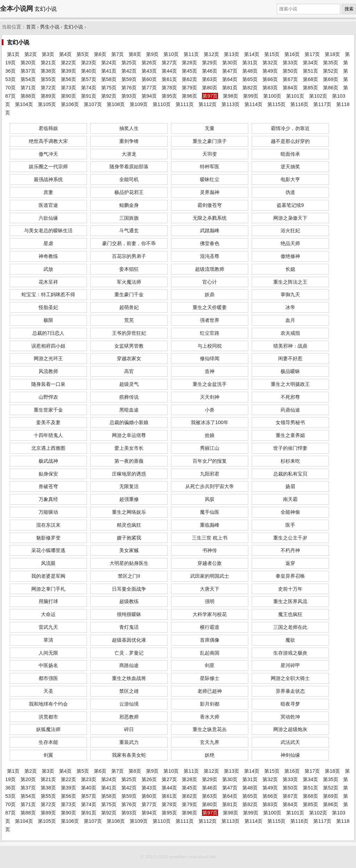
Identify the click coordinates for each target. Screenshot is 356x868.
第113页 (230, 104)
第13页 (232, 54)
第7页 (118, 54)
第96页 (189, 96)
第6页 (100, 54)
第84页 (290, 88)
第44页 (169, 71)
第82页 (250, 88)
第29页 (210, 63)
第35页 (331, 63)
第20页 (28, 63)
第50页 (290, 71)
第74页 (89, 88)
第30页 (230, 63)
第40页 (89, 71)
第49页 (270, 71)
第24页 (109, 63)
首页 (31, 27)
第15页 (272, 54)
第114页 (253, 104)
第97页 (210, 96)
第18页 (332, 54)
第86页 (331, 88)
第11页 (191, 54)
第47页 (230, 71)
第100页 (272, 96)
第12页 (211, 54)
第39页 (68, 71)
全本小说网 (17, 9)
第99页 (251, 96)
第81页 (230, 88)
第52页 (331, 71)
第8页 (135, 54)
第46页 (210, 71)
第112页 (208, 104)
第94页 (149, 96)
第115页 (276, 104)
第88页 (28, 96)
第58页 (109, 79)
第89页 (48, 96)
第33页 (290, 63)
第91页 (89, 96)
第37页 (28, 71)
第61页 (169, 79)
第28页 (189, 63)
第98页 (230, 96)
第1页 (13, 54)
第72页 (48, 88)
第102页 (318, 96)
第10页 (171, 54)
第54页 (28, 79)
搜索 (349, 9)
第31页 (250, 63)
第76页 (129, 88)
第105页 (47, 104)
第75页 (109, 88)
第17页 (312, 54)
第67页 (290, 79)
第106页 (70, 104)
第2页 (31, 54)
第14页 (252, 54)
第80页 (210, 88)
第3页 (48, 54)
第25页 (129, 63)
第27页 (169, 63)
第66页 (270, 79)
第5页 (83, 54)
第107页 (93, 104)
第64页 (230, 79)
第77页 (149, 88)
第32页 (270, 63)
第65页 (250, 79)
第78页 (169, 88)
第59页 (129, 79)
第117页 (322, 104)
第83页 (270, 88)
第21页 (48, 63)
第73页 (68, 88)
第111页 (185, 104)
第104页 (24, 104)
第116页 (299, 104)
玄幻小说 (73, 27)
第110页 (162, 104)
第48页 (250, 71)
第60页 (149, 79)
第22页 (68, 63)
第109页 (139, 104)
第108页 (116, 104)
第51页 (310, 71)
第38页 (48, 71)
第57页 (89, 79)
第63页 (210, 79)
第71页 (28, 88)
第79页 (189, 88)
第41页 (109, 71)
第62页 (189, 79)
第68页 (310, 79)
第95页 (169, 96)
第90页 (68, 96)
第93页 (129, 96)
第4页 (65, 54)
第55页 (48, 79)
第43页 (149, 71)
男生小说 (50, 27)
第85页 (310, 88)
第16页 (292, 54)
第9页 (152, 54)
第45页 (189, 71)
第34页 (310, 63)
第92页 (109, 96)
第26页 (149, 63)
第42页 (129, 71)
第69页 (331, 79)
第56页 (68, 79)
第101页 (295, 96)
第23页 (89, 63)
